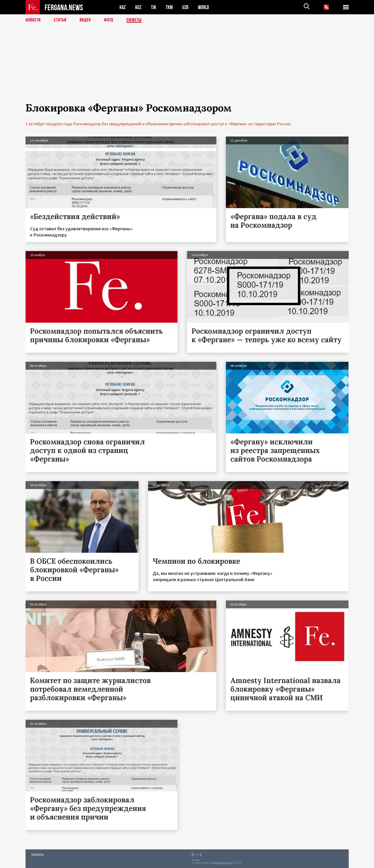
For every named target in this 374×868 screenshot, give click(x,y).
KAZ (123, 7)
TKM (169, 7)
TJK (154, 7)
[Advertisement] (187, 68)
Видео (85, 20)
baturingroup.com (223, 863)
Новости (33, 20)
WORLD (203, 7)
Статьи (60, 20)
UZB (185, 7)
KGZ (138, 7)
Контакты (38, 854)
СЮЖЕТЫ (134, 20)
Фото (109, 20)
